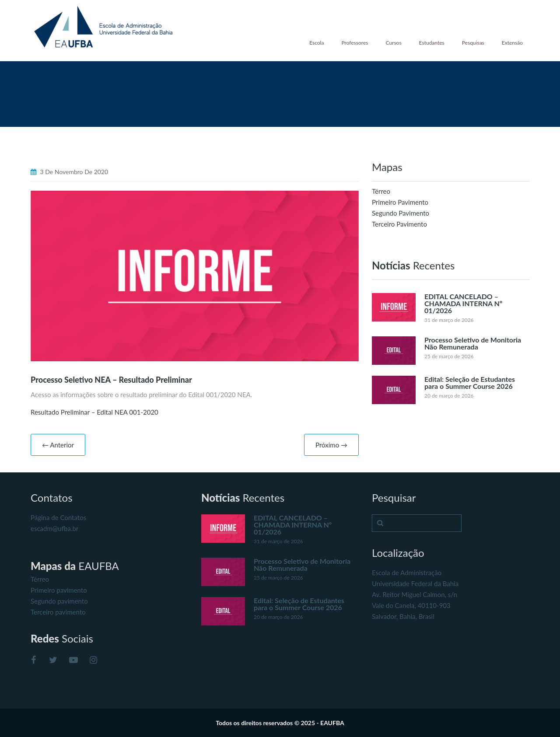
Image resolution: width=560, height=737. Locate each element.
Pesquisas (473, 43)
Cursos (393, 43)
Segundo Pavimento (401, 213)
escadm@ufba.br (54, 528)
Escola (317, 43)
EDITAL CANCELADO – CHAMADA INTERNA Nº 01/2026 (463, 303)
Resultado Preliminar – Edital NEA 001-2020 (94, 412)
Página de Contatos (58, 517)
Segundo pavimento (59, 601)
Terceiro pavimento (58, 612)
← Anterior (58, 445)
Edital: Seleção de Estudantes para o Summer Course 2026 (470, 382)
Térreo (381, 191)
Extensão (512, 43)
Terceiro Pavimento (399, 224)
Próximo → (331, 445)
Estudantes (432, 43)
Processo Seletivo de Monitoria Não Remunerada (473, 343)
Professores (355, 43)
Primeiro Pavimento (400, 202)
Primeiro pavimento (59, 590)
